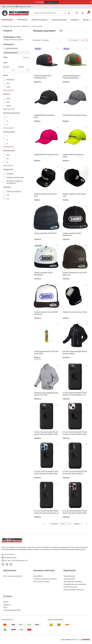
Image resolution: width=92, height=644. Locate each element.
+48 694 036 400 (10, 7)
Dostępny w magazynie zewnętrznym (15, 182)
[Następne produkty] (78, 524)
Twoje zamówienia (69, 576)
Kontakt (6, 602)
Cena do (21, 67)
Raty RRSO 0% (38, 576)
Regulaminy (7, 605)
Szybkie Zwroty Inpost (70, 587)
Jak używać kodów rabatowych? (74, 590)
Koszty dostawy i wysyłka (41, 581)
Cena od (6, 67)
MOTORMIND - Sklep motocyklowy (11, 26)
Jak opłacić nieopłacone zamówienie (45, 579)
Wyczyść (26, 57)
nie (8, 199)
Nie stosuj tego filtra (14, 191)
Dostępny (10, 174)
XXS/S (9, 106)
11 (7, 143)
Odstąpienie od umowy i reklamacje (75, 584)
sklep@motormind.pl (25, 7)
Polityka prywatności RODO (12, 610)
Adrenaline (10, 80)
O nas (5, 607)
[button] (69, 13)
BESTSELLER (26, 26)
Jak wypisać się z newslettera (73, 581)
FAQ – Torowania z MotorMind (13, 576)
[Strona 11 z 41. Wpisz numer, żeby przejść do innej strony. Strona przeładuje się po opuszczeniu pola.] (79, 40)
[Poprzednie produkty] (53, 524)
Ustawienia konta (69, 579)
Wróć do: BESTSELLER (10, 48)
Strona (75, 40)
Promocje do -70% (52, 2)
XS (8, 159)
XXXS (8, 98)
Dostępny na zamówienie (15, 177)
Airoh (8, 87)
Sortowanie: (37, 40)
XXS (8, 102)
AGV (8, 83)
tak (8, 195)
